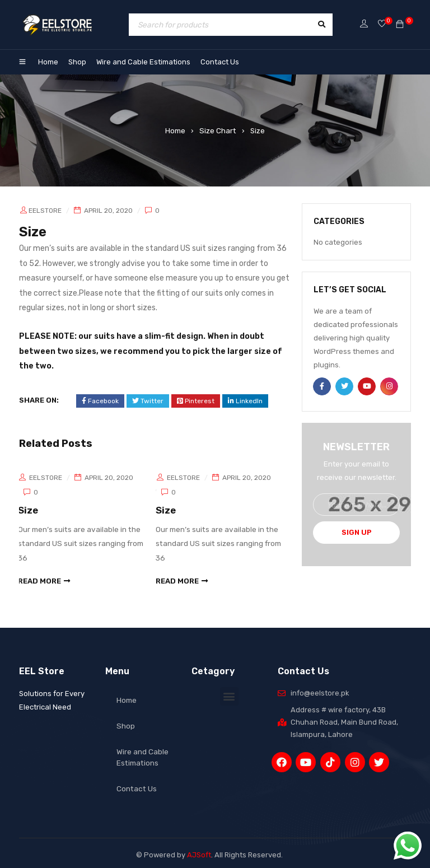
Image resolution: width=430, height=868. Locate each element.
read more (41, 578)
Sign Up (357, 532)
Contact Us (220, 62)
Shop (77, 62)
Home (48, 62)
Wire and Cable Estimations (143, 62)
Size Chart (218, 130)
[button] (229, 692)
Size (29, 510)
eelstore (45, 211)
